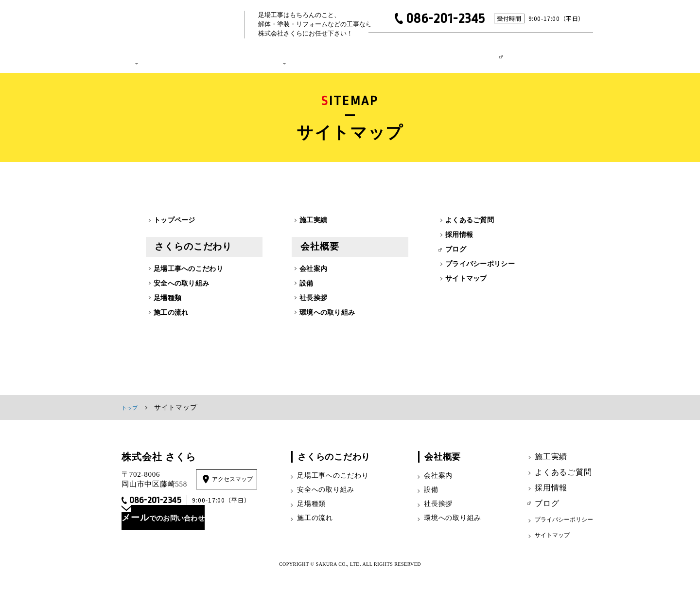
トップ (132, 422)
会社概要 (273, 53)
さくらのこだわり (141, 53)
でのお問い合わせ (188, 539)
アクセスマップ (236, 494)
